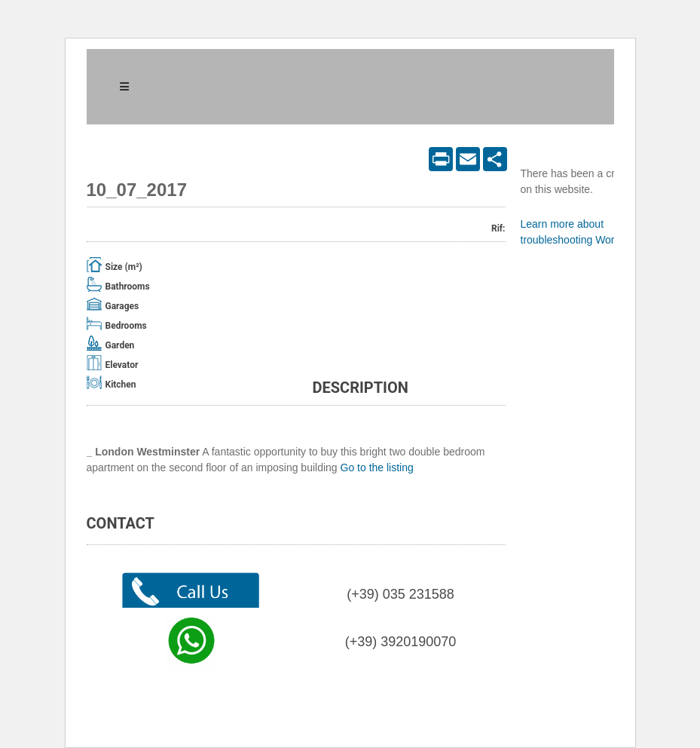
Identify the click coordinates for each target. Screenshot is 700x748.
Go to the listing (377, 467)
